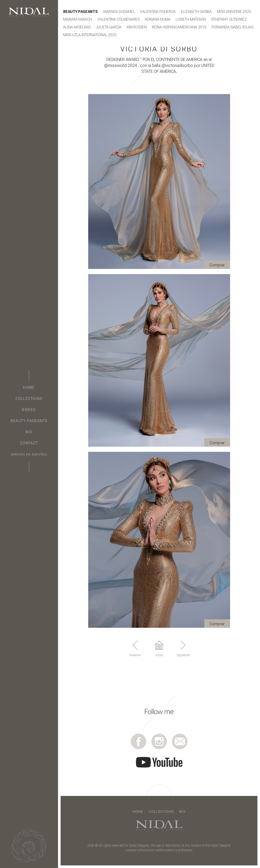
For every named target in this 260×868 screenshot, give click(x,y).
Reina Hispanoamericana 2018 (179, 27)
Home (29, 388)
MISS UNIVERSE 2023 (234, 12)
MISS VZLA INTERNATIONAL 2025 (90, 35)
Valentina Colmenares (118, 19)
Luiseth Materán (191, 19)
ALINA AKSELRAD (77, 27)
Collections (29, 399)
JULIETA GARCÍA (109, 27)
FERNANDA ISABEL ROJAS (232, 27)
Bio (29, 432)
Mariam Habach (78, 19)
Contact (29, 443)
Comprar (217, 265)
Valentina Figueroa (158, 12)
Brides (29, 410)
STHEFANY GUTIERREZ (229, 19)
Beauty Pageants (29, 421)
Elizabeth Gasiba (196, 12)
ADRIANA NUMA (158, 19)
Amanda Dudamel (119, 12)
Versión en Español (29, 454)
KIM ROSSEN (137, 27)
